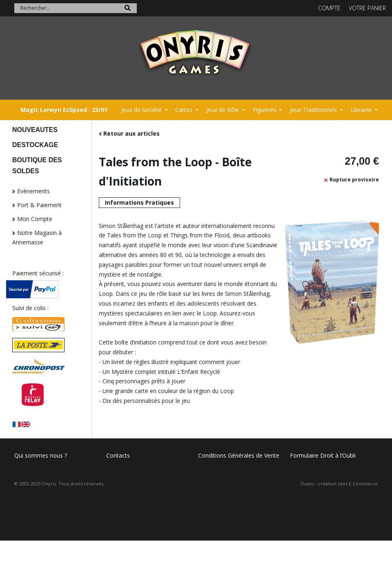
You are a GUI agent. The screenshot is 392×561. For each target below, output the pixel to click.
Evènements (33, 191)
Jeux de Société (141, 110)
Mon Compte (35, 219)
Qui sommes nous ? (41, 455)
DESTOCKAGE (35, 145)
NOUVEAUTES (35, 130)
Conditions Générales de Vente (239, 455)
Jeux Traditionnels (313, 110)
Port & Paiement (39, 205)
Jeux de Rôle (223, 110)
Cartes (184, 110)
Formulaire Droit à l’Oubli (323, 455)
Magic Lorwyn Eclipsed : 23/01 (64, 110)
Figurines (265, 110)
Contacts (118, 455)
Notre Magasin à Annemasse (37, 238)
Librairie (361, 110)
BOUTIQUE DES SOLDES (37, 165)
